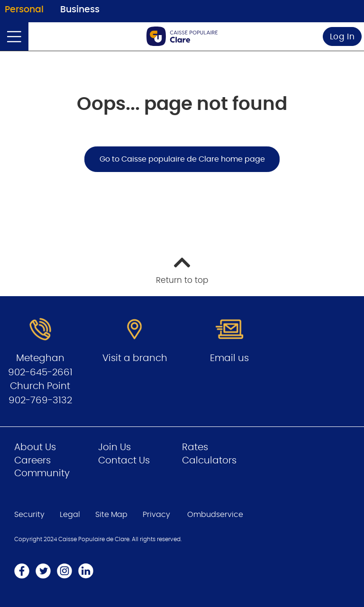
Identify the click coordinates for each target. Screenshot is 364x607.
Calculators (209, 461)
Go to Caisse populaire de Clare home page (182, 159)
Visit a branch (135, 358)
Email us (229, 358)
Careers (32, 461)
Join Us (114, 447)
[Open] (14, 36)
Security (29, 515)
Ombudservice (215, 515)
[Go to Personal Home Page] (182, 36)
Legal (70, 515)
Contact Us (124, 461)
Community (42, 473)
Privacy (156, 515)
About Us (35, 447)
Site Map (111, 515)
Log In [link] (342, 37)
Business (80, 10)
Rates (195, 447)
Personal (24, 10)
